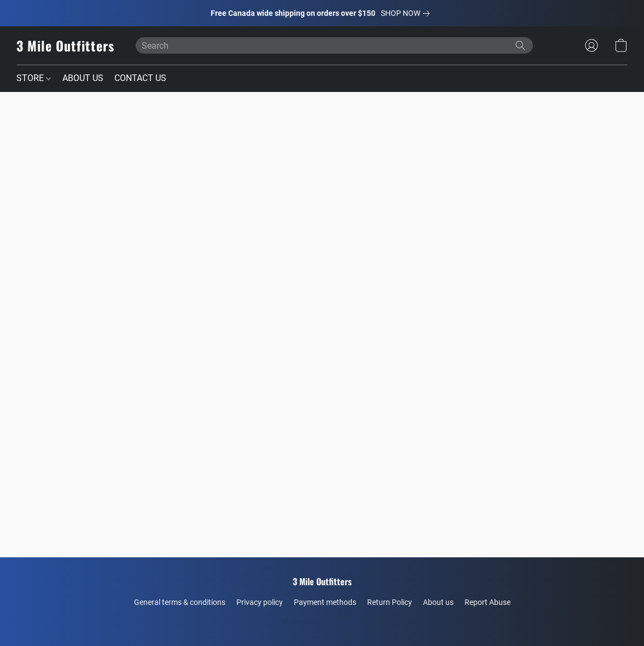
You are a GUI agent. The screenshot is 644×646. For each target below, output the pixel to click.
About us (438, 602)
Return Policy (390, 602)
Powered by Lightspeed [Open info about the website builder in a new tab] (322, 622)
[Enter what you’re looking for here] (334, 45)
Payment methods (325, 602)
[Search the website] (520, 45)
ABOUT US (83, 78)
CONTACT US (140, 78)
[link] (407, 13)
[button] (65, 45)
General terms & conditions (180, 602)
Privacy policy (260, 602)
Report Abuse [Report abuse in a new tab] (488, 602)
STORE (34, 78)
